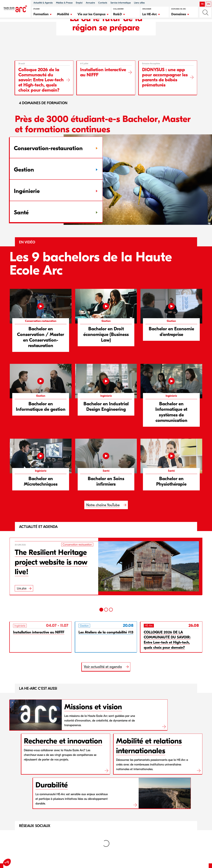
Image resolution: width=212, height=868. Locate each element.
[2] (106, 624)
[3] (111, 624)
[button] (43, 14)
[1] (101, 624)
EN (209, 4)
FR (202, 4)
